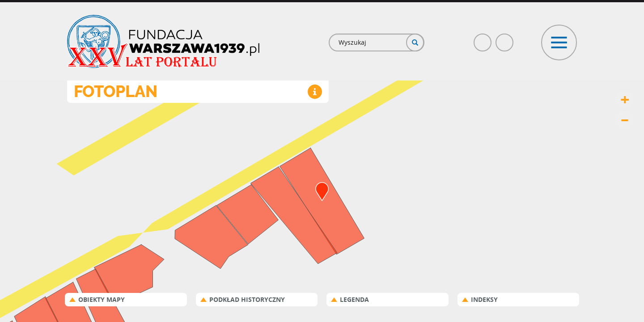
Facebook (483, 39)
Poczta (505, 39)
